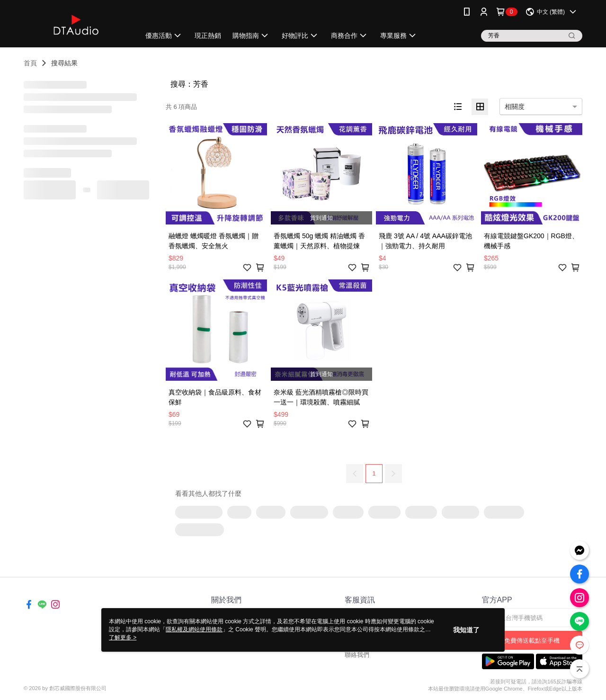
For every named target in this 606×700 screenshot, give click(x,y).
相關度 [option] (515, 107)
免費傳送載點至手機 (532, 641)
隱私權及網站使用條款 (194, 629)
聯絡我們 (357, 655)
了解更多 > (123, 637)
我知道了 (466, 630)
